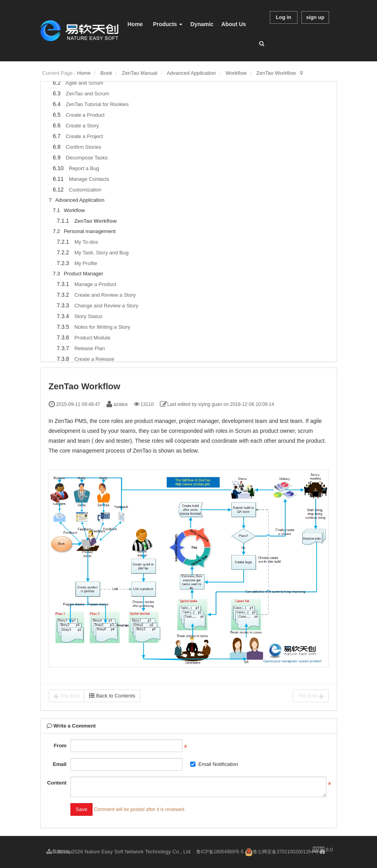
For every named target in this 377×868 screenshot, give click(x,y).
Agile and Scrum (84, 83)
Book (106, 73)
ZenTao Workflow (276, 73)
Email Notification (214, 764)
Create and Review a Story (105, 295)
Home (135, 24)
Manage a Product (95, 284)
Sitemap (59, 852)
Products (168, 24)
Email (60, 764)
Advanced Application (191, 73)
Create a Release (94, 359)
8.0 (323, 850)
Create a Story (82, 126)
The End (67, 696)
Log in (283, 17)
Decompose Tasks (87, 158)
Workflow (236, 73)
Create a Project (84, 136)
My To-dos (86, 242)
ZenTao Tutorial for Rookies (97, 104)
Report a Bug (84, 168)
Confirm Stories (83, 147)
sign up (315, 17)
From (60, 746)
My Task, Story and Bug (101, 253)
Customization (85, 190)
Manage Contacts (89, 179)
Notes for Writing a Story (102, 327)
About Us (234, 24)
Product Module (92, 338)
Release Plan (90, 348)
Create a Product (85, 115)
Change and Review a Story (106, 306)
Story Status (88, 316)
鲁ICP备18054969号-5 (220, 852)
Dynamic (202, 24)
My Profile (86, 263)
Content (57, 783)
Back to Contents (112, 696)
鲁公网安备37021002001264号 (281, 852)
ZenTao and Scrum (87, 94)
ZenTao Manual (140, 73)
